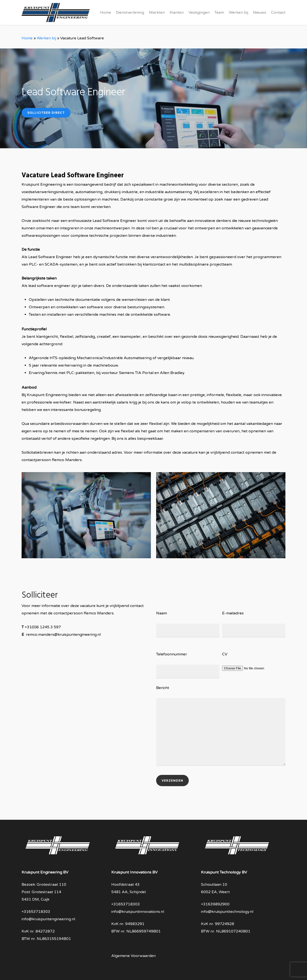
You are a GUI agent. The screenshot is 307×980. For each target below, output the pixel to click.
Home (27, 38)
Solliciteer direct (46, 113)
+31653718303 (36, 912)
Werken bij (46, 38)
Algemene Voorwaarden (133, 956)
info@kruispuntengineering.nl (48, 919)
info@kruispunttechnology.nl (227, 912)
